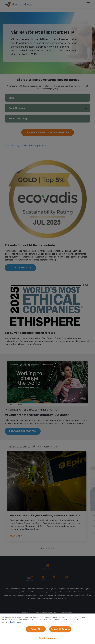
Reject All (36, 629)
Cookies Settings (48, 638)
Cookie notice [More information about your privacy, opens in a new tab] (16, 622)
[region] (47, 629)
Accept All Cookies (60, 629)
